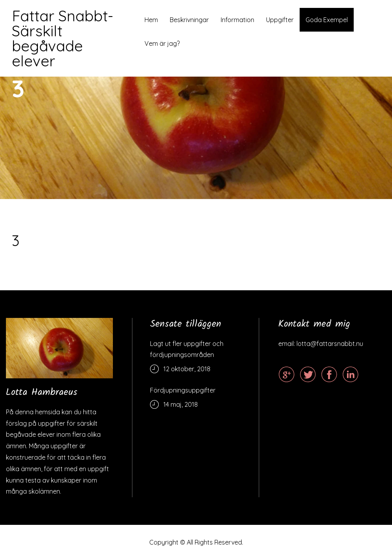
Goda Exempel (327, 20)
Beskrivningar (189, 20)
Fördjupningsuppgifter (183, 390)
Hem (151, 20)
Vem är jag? (162, 43)
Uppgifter (280, 20)
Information (237, 20)
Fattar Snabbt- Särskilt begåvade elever (63, 38)
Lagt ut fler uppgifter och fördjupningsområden (187, 349)
